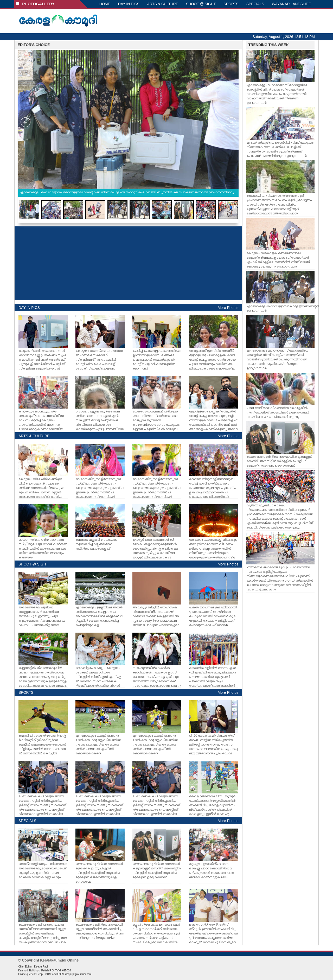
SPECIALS (255, 4)
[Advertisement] (128, 263)
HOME (105, 4)
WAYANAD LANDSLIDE (291, 4)
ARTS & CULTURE (163, 4)
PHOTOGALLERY (35, 4)
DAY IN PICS (129, 4)
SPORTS (231, 4)
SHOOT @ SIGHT (201, 4)
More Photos (228, 308)
